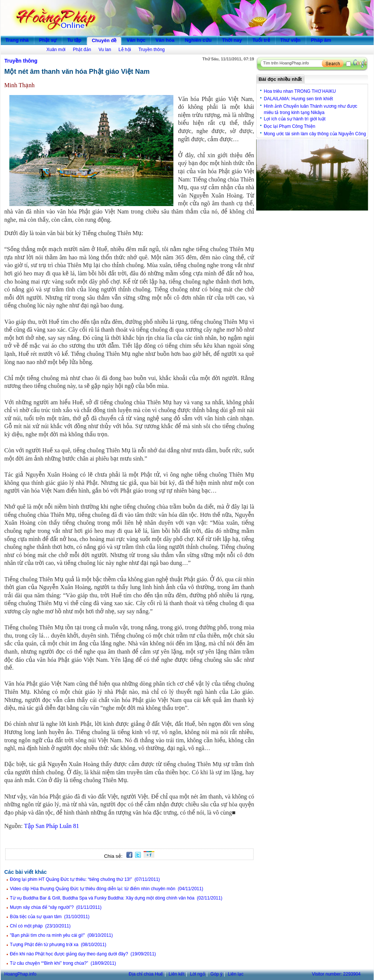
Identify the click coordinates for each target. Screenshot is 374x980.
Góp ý (216, 974)
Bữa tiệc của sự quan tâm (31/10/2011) (50, 917)
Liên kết (176, 974)
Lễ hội (125, 50)
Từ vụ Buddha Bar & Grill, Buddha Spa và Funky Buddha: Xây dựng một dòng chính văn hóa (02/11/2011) (116, 898)
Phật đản (82, 50)
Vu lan (105, 50)
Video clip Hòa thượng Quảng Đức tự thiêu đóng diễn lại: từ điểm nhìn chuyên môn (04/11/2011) (107, 889)
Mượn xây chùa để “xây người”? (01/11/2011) (56, 907)
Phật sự (48, 40)
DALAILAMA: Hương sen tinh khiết (298, 99)
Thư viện (290, 40)
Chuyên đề (104, 40)
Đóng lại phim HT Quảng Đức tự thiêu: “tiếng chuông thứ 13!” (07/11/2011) (85, 879)
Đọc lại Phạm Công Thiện (290, 126)
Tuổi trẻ (261, 40)
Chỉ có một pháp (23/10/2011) (40, 926)
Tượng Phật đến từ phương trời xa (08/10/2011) (58, 945)
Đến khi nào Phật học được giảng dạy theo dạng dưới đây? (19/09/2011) (83, 954)
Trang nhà (17, 40)
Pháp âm (321, 40)
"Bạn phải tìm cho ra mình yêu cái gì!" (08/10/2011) (62, 935)
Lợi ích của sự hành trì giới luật (295, 119)
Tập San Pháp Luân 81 (51, 826)
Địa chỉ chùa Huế (146, 974)
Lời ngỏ (198, 974)
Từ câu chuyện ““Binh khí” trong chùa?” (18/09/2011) (63, 963)
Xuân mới (56, 50)
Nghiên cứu (198, 40)
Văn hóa (165, 40)
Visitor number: (337, 974)
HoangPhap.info (21, 974)
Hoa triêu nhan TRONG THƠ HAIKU (300, 91)
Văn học (136, 40)
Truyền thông (152, 50)
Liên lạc (236, 974)
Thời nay (232, 40)
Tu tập (74, 40)
